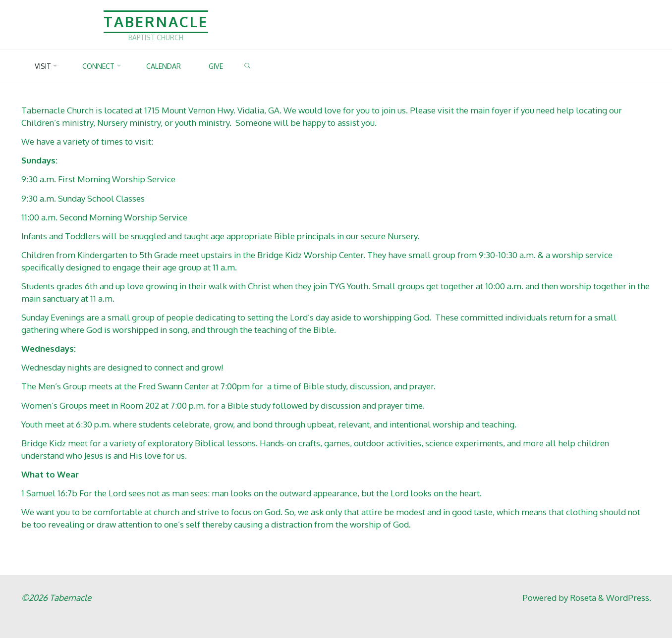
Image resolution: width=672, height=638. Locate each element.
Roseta (582, 598)
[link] (254, 66)
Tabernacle (156, 22)
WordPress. (629, 598)
